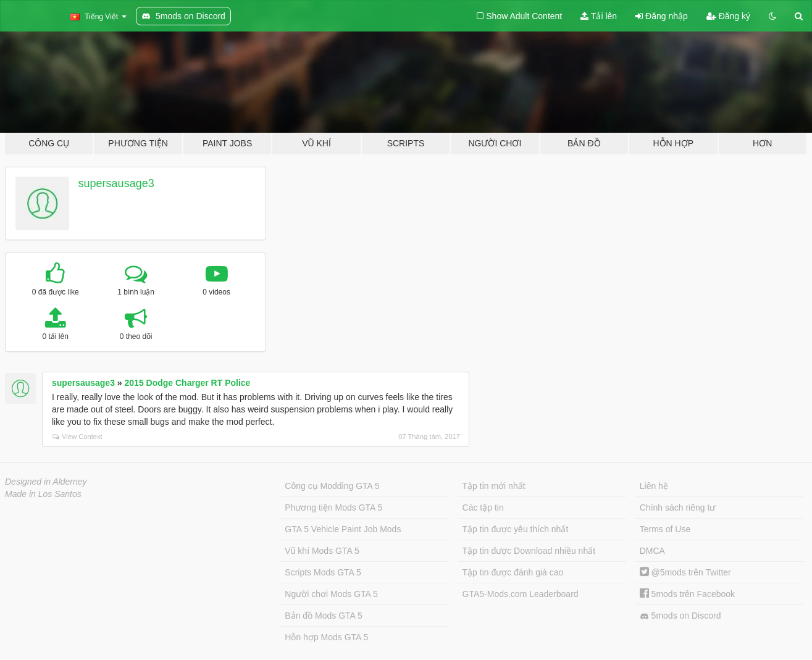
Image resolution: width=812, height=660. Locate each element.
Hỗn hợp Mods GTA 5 (326, 637)
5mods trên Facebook (687, 594)
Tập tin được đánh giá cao (513, 572)
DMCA (652, 551)
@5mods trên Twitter (685, 572)
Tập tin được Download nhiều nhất (529, 551)
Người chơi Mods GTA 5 (331, 594)
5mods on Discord (680, 616)
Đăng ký (728, 16)
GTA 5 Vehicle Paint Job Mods (343, 529)
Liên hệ (654, 486)
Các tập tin (483, 508)
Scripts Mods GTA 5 (323, 572)
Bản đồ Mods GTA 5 (323, 616)
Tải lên (599, 16)
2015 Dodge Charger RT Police (188, 383)
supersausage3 (116, 183)
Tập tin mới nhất (494, 486)
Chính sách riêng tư (678, 508)
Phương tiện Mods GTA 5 (333, 508)
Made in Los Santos (43, 494)
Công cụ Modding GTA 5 (332, 486)
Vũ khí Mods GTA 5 (322, 551)
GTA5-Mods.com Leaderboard (521, 594)
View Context (77, 437)
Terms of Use (665, 529)
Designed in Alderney (46, 482)
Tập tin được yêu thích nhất (516, 529)
